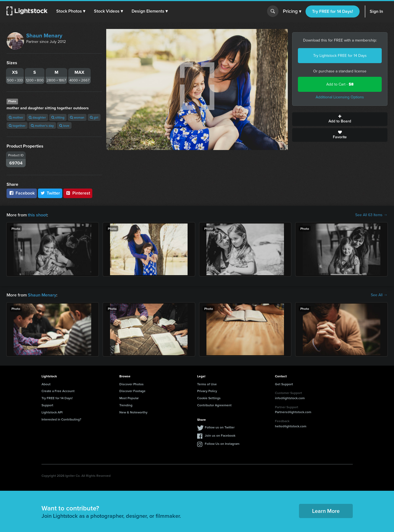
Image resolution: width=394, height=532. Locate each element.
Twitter (50, 193)
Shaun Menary (44, 36)
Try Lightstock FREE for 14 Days (340, 56)
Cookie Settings (209, 398)
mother (16, 117)
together (17, 126)
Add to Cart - (340, 84)
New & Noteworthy (133, 412)
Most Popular (129, 398)
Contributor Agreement (214, 405)
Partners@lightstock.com (293, 412)
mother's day (42, 126)
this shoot (37, 215)
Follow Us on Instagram (222, 444)
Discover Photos (131, 384)
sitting (58, 117)
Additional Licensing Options (340, 97)
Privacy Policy (207, 391)
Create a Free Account (58, 391)
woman (77, 117)
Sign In (376, 11)
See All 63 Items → (371, 215)
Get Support (284, 384)
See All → (379, 295)
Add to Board (340, 119)
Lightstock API (52, 412)
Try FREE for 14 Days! (333, 11)
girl (94, 117)
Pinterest (78, 193)
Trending (126, 405)
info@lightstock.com (290, 398)
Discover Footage (132, 391)
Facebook (22, 193)
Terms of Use (207, 384)
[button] (71, 11)
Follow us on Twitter (220, 427)
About (46, 384)
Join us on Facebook (220, 435)
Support (47, 405)
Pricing (292, 11)
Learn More (326, 511)
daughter (37, 117)
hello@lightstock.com (291, 426)
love (64, 126)
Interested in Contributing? (61, 419)
